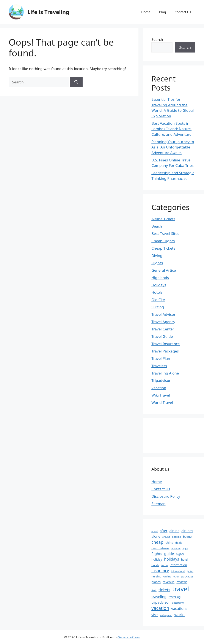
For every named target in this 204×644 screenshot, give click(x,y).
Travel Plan (161, 358)
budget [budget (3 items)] (188, 537)
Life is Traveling (48, 12)
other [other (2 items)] (176, 577)
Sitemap (158, 504)
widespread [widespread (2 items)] (166, 615)
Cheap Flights (163, 241)
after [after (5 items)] (164, 531)
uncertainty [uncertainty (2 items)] (178, 603)
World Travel (162, 402)
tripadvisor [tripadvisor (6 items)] (161, 602)
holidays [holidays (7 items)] (172, 559)
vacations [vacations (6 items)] (179, 608)
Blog (163, 12)
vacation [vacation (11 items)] (160, 608)
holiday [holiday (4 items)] (157, 559)
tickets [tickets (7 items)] (164, 590)
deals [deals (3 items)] (179, 543)
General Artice (164, 270)
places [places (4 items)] (156, 582)
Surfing (158, 307)
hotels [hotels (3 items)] (155, 565)
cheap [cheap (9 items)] (157, 542)
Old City (158, 300)
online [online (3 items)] (167, 576)
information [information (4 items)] (178, 565)
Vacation (159, 388)
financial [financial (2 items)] (176, 548)
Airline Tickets (163, 219)
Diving (157, 256)
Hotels (157, 292)
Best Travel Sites (165, 234)
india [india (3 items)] (164, 565)
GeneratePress (129, 637)
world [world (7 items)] (179, 615)
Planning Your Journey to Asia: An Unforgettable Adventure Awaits (173, 147)
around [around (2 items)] (166, 537)
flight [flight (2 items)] (185, 548)
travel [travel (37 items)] (181, 589)
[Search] (76, 82)
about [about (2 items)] (155, 531)
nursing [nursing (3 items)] (156, 576)
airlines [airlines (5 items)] (187, 531)
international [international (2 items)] (178, 571)
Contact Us (183, 12)
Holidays (159, 285)
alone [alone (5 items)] (156, 536)
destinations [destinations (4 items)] (160, 548)
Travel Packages (165, 351)
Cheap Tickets (163, 248)
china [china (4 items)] (169, 543)
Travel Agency (163, 322)
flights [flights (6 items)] (157, 554)
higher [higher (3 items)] (180, 554)
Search (157, 39)
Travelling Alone (165, 373)
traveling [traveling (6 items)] (159, 597)
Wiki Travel (161, 395)
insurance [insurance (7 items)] (160, 571)
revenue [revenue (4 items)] (169, 582)
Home (146, 12)
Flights (157, 263)
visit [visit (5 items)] (155, 615)
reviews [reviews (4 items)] (182, 582)
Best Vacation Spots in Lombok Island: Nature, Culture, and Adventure (172, 129)
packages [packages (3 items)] (187, 576)
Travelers (159, 366)
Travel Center (163, 329)
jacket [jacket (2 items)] (190, 571)
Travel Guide (162, 336)
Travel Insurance (166, 344)
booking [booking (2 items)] (177, 537)
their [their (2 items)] (154, 590)
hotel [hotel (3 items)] (184, 560)
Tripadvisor (161, 380)
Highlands (160, 278)
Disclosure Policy (166, 496)
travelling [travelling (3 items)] (175, 597)
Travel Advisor (163, 314)
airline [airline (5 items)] (174, 531)
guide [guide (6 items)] (169, 554)
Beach (157, 226)
